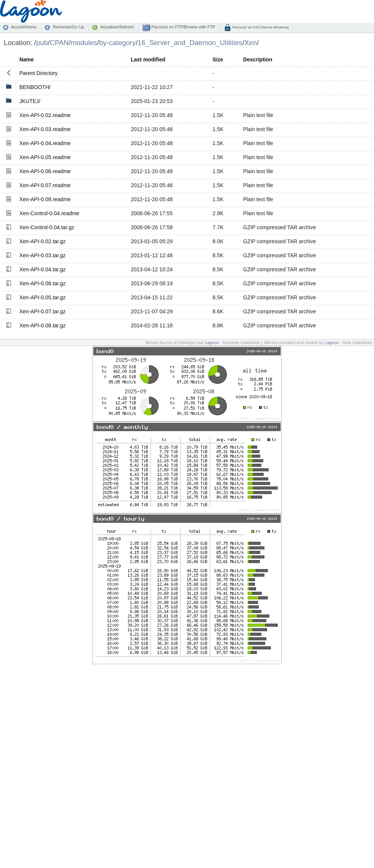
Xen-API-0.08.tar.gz (42, 325)
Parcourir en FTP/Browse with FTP (183, 27)
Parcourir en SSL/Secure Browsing (260, 27)
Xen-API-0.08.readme (45, 199)
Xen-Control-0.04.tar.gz (47, 227)
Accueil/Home (24, 27)
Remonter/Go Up (68, 27)
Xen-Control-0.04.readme (49, 213)
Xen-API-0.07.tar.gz (42, 311)
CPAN (59, 43)
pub (42, 43)
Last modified (148, 59)
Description (258, 59)
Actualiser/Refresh (117, 27)
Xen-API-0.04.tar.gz (42, 269)
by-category (117, 43)
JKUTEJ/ (30, 101)
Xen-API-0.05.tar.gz (42, 297)
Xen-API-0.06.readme (45, 171)
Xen (251, 43)
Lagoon (212, 343)
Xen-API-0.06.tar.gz (42, 283)
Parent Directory (38, 73)
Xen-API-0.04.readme (45, 143)
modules (84, 43)
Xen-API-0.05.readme (45, 157)
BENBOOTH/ (35, 87)
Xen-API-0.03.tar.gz (42, 255)
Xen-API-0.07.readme (45, 185)
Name (27, 59)
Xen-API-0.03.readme (45, 129)
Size (218, 59)
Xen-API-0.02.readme (45, 115)
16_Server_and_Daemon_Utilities (190, 43)
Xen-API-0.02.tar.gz (42, 241)
